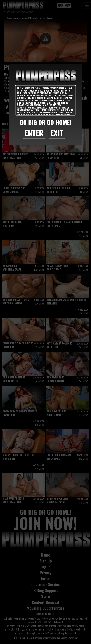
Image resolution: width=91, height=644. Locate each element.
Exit (57, 133)
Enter (34, 133)
